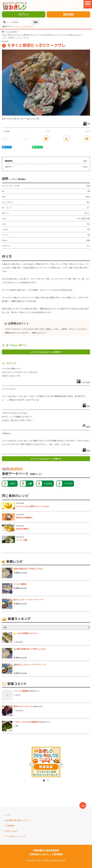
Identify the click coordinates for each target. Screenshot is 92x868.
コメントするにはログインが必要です (46, 459)
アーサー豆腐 (22, 540)
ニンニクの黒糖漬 (21, 691)
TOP (83, 806)
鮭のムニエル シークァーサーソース (28, 600)
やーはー (19, 642)
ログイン (24, 14)
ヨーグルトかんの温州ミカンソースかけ (33, 506)
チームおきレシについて (15, 836)
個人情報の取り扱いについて (17, 820)
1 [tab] (44, 780)
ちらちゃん (20, 710)
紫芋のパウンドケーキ (23, 706)
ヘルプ (8, 815)
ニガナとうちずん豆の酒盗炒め (26, 722)
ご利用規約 (10, 826)
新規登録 (68, 14)
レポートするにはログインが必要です (46, 352)
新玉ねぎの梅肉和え (24, 518)
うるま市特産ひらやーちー (27, 633)
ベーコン (68, 484)
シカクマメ (17, 26)
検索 (36, 22)
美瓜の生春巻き (23, 529)
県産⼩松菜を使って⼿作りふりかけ (28, 569)
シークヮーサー (25, 26)
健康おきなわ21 (21, 573)
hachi (88, 426)
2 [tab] (48, 780)
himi (89, 123)
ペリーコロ (86, 382)
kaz (17, 726)
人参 (30, 484)
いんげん (48, 484)
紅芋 (32, 26)
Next (68, 765)
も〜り (18, 695)
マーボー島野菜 (20, 584)
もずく (13, 484)
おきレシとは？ (12, 831)
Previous (24, 765)
